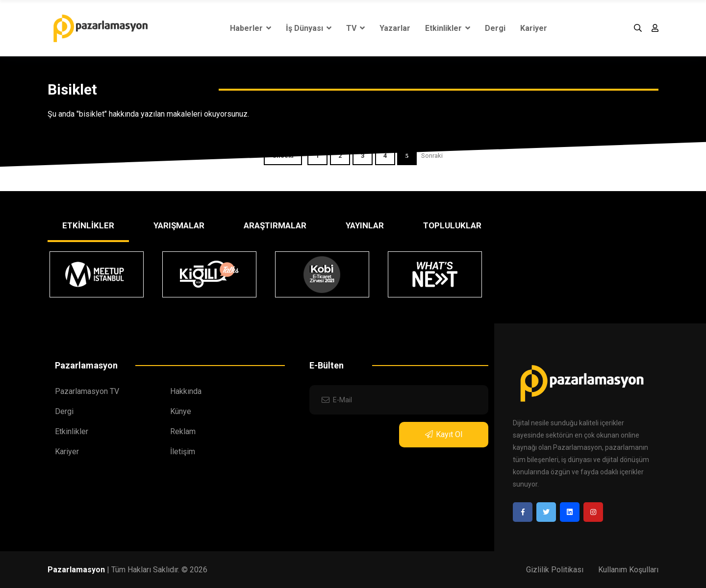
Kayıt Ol (444, 434)
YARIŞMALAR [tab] (179, 225)
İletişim (183, 452)
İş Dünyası (309, 28)
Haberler (251, 28)
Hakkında (186, 391)
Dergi (495, 28)
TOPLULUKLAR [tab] (452, 225)
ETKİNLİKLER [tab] (88, 225)
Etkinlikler (448, 28)
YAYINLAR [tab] (365, 225)
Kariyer (534, 28)
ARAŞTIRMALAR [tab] (275, 225)
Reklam (183, 431)
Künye (181, 411)
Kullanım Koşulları (628, 570)
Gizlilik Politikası (555, 570)
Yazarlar (395, 28)
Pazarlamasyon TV (87, 391)
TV (355, 28)
